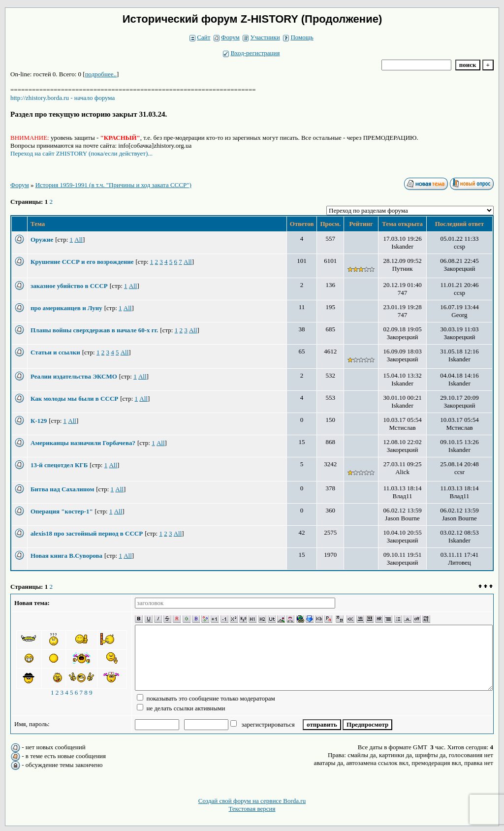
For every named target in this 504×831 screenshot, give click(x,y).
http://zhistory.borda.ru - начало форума (63, 98)
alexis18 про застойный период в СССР (87, 533)
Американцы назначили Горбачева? (83, 443)
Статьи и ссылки (55, 352)
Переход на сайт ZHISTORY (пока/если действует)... (81, 153)
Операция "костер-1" (62, 511)
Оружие (42, 240)
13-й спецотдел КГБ (59, 465)
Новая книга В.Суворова (66, 556)
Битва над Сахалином (62, 489)
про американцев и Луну (66, 308)
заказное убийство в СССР (69, 286)
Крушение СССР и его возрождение (82, 262)
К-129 (39, 421)
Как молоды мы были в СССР (74, 399)
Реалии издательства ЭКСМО (74, 376)
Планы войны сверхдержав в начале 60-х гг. (94, 330)
